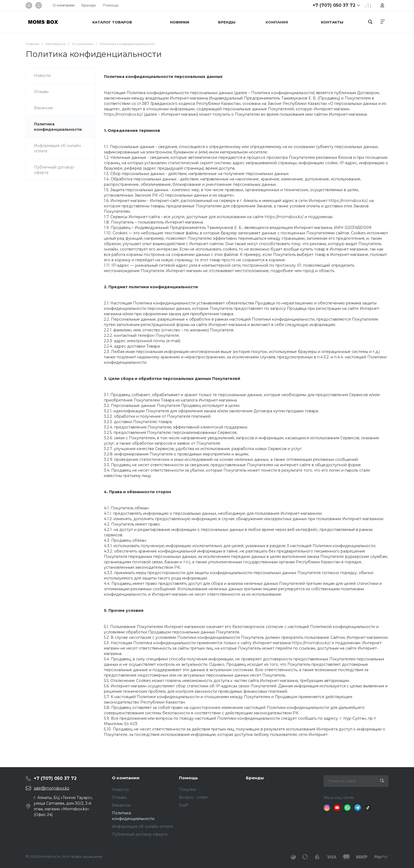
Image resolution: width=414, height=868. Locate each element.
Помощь (111, 5)
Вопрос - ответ (194, 797)
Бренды (89, 5)
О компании (126, 778)
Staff (183, 805)
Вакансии (121, 805)
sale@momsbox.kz (52, 788)
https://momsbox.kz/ (123, 114)
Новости (120, 790)
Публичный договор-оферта (140, 834)
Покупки (187, 790)
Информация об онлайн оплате (143, 826)
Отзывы (119, 797)
